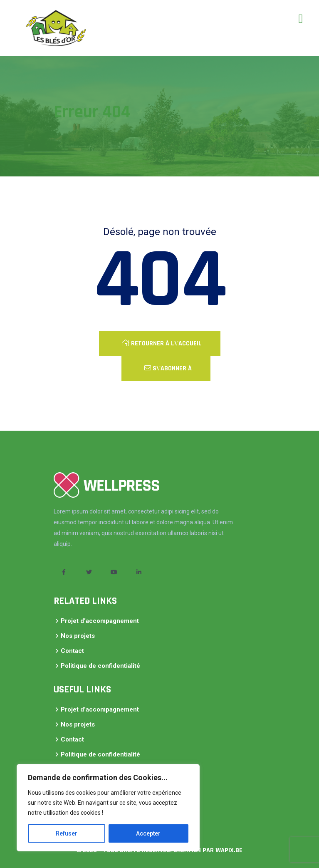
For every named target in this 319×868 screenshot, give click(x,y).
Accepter (148, 833)
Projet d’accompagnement (100, 621)
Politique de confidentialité (100, 666)
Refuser (67, 833)
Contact (72, 651)
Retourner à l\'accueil (162, 343)
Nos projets (78, 636)
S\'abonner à (168, 368)
